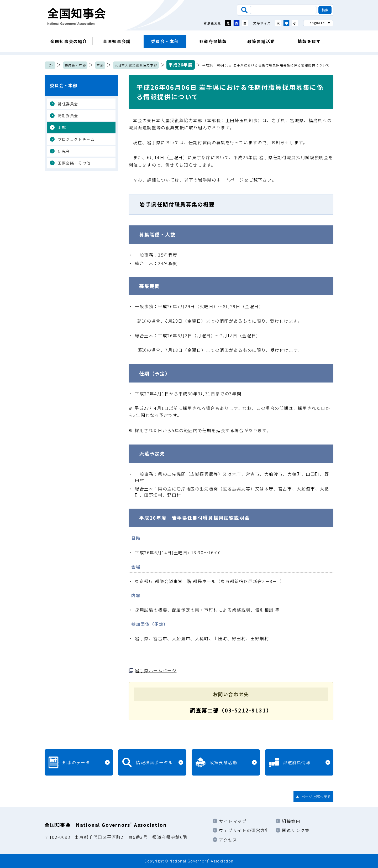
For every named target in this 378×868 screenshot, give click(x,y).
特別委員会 (68, 116)
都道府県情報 (213, 41)
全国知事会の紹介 (69, 41)
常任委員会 (68, 104)
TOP (50, 65)
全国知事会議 (117, 41)
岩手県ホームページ (156, 670)
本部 (100, 65)
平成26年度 (181, 65)
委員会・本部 (165, 41)
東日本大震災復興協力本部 (136, 65)
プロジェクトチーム (76, 139)
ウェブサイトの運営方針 (244, 830)
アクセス (228, 840)
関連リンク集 (296, 830)
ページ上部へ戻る (316, 797)
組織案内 (291, 821)
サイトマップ (233, 821)
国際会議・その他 (74, 163)
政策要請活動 (261, 41)
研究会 (64, 151)
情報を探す (309, 41)
